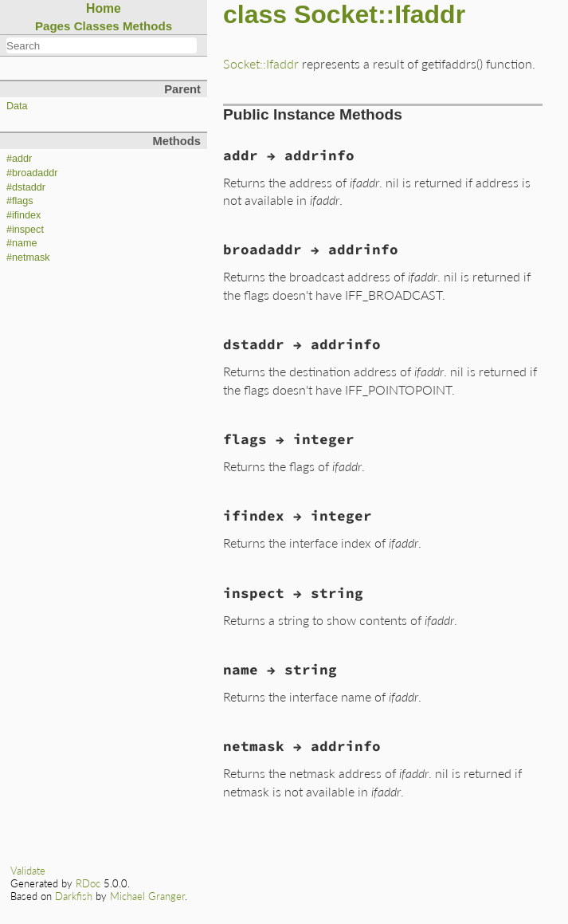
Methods (147, 26)
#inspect (25, 230)
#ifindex (24, 215)
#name (22, 243)
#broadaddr (32, 173)
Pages (53, 26)
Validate (28, 871)
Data (17, 106)
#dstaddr (26, 187)
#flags (20, 201)
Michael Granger (147, 896)
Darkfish (74, 896)
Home (104, 8)
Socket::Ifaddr (261, 63)
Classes (97, 26)
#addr (19, 159)
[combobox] (102, 45)
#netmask (28, 258)
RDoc (88, 883)
